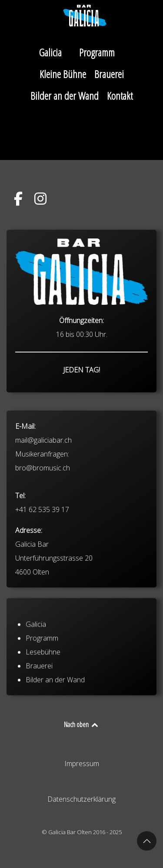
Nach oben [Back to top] (81, 724)
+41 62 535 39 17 (42, 537)
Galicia (36, 640)
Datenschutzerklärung (81, 799)
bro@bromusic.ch (43, 496)
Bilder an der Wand (55, 695)
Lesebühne (43, 667)
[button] (147, 841)
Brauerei (39, 681)
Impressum (82, 764)
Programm (42, 653)
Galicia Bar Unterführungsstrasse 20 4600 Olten (54, 586)
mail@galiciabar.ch (43, 468)
